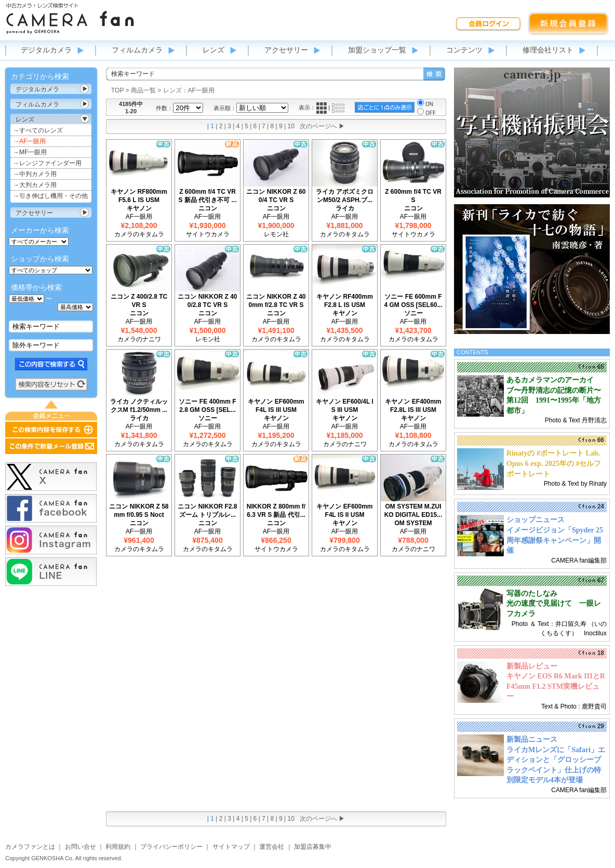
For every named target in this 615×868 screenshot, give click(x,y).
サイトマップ (231, 847)
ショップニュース (536, 520)
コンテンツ (464, 50)
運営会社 (272, 847)
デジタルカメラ (46, 50)
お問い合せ (81, 847)
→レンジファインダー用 (47, 163)
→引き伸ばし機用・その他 (50, 196)
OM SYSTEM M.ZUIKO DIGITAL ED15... (413, 511)
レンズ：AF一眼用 (189, 90)
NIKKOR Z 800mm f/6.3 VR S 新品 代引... (276, 511)
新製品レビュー (532, 666)
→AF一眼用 (29, 141)
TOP (117, 90)
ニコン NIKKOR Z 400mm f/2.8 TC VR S (276, 301)
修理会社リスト (548, 50)
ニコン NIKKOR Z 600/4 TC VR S (276, 196)
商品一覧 (143, 90)
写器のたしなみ (532, 593)
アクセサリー (286, 50)
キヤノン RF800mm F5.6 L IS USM (139, 196)
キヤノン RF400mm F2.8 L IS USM (345, 301)
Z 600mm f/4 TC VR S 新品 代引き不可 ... (207, 196)
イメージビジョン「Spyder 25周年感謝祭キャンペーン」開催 (555, 540)
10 (291, 126)
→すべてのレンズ (38, 130)
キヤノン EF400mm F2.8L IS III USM (413, 406)
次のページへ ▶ (322, 126)
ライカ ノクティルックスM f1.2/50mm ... (139, 406)
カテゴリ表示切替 (85, 89)
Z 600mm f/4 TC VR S (413, 196)
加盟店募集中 (313, 847)
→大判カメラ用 (35, 185)
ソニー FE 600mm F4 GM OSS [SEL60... (413, 301)
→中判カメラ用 (35, 174)
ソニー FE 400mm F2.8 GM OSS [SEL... (207, 406)
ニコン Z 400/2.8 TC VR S (139, 301)
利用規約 (118, 847)
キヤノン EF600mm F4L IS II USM (344, 511)
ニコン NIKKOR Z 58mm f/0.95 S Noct (139, 511)
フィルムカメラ (137, 50)
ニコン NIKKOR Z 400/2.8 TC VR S (207, 301)
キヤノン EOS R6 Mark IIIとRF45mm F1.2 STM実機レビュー (556, 686)
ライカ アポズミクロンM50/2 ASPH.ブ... (345, 196)
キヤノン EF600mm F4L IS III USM (276, 406)
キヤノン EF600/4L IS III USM (344, 406)
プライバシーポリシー (171, 847)
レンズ (213, 50)
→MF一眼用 (30, 152)
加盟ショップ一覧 (377, 50)
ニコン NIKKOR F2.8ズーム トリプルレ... (207, 511)
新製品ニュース (532, 739)
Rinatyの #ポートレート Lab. (553, 453)
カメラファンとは (30, 847)
